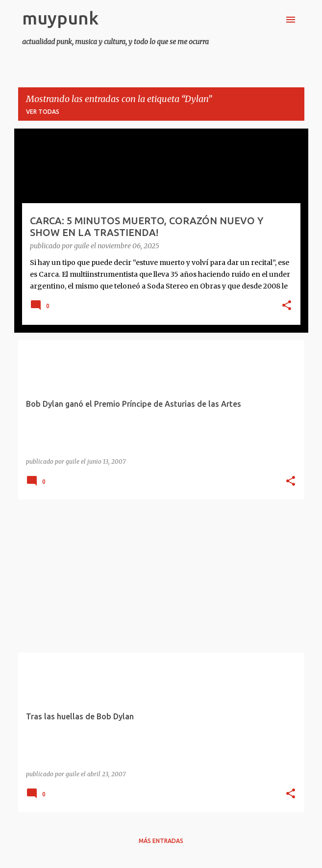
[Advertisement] (161, 576)
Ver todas (43, 112)
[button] (287, 306)
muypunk (60, 18)
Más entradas (161, 841)
